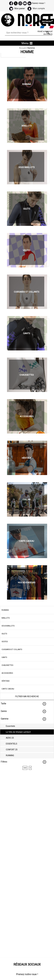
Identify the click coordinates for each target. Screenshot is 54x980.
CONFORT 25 (12, 750)
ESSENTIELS (12, 744)
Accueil (22, 48)
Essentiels (10, 726)
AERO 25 (10, 738)
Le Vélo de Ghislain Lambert (18, 732)
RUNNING (10, 755)
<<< (25, 768)
